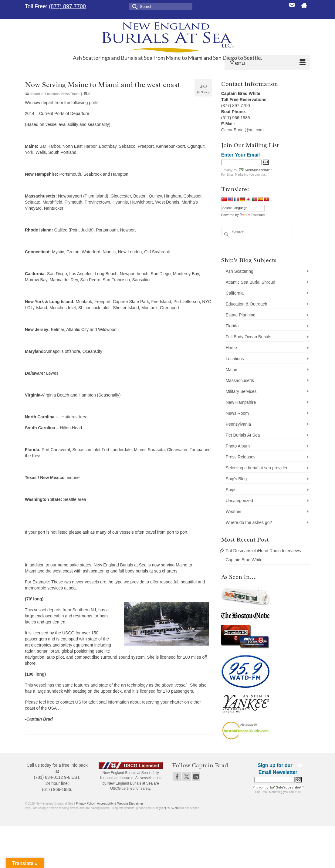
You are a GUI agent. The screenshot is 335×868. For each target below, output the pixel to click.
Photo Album (238, 446)
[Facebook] (177, 777)
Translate (252, 215)
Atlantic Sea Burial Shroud (250, 282)
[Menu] (267, 62)
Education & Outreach (247, 304)
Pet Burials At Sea (243, 435)
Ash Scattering (240, 271)
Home (231, 348)
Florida (232, 326)
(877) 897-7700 (169, 808)
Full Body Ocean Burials (249, 337)
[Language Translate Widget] (243, 208)
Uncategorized (239, 501)
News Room (70, 94)
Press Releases (241, 457)
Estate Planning (241, 315)
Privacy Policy (85, 804)
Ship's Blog (236, 479)
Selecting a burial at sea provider (257, 468)
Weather (234, 512)
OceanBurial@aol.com (242, 130)
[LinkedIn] (196, 777)
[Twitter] (187, 777)
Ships (231, 490)
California (235, 293)
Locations (52, 94)
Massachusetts (240, 380)
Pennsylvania (238, 424)
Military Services (241, 391)
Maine (232, 370)
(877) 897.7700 (67, 6)
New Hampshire (241, 402)
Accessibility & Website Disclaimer (120, 804)
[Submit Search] (134, 6)
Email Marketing (237, 175)
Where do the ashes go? (249, 522)
